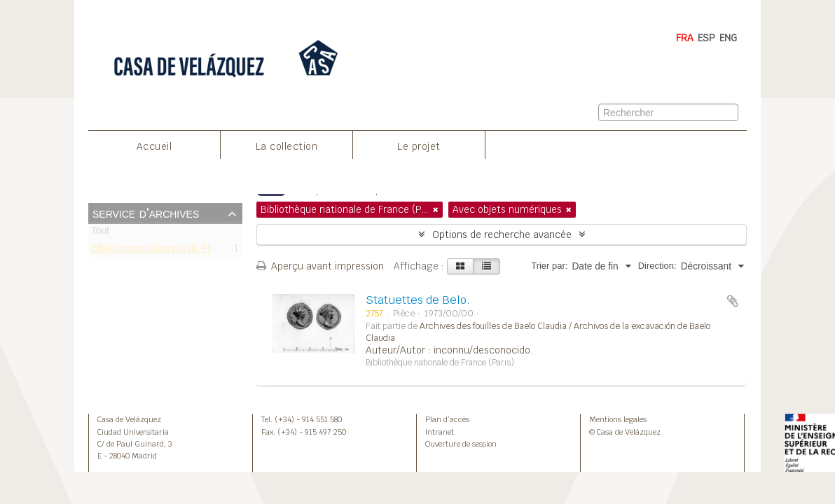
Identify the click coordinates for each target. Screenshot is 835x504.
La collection (287, 146)
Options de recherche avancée (502, 234)
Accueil (154, 146)
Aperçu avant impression (320, 266)
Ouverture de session (461, 444)
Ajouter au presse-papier (733, 301)
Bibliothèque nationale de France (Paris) (177, 250)
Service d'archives (146, 213)
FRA (685, 38)
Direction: (657, 266)
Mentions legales (618, 419)
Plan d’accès (447, 419)
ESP (706, 38)
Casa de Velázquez (129, 419)
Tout (100, 233)
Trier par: (549, 266)
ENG (728, 38)
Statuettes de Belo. (418, 300)
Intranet (440, 432)
